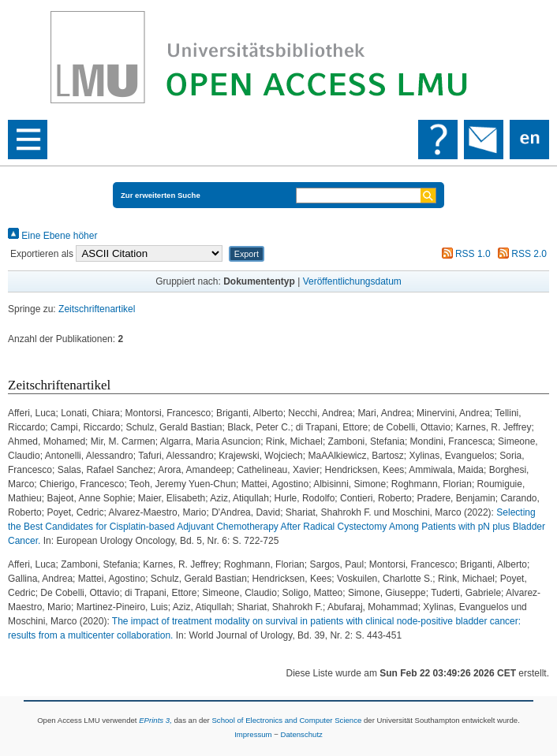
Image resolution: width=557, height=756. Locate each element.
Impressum (253, 734)
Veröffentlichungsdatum (352, 281)
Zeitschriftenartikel (97, 309)
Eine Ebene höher (52, 236)
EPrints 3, (155, 720)
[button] (247, 254)
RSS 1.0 (464, 254)
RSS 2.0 (520, 254)
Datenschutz (302, 734)
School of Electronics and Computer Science (286, 720)
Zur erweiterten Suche (161, 195)
